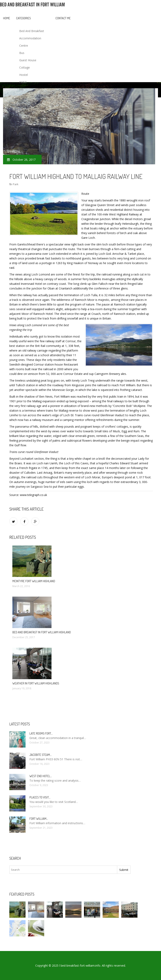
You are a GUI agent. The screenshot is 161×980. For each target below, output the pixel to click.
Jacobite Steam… (40, 755)
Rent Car (25, 119)
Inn (21, 89)
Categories (24, 18)
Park (22, 104)
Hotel (23, 82)
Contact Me (63, 18)
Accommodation (30, 38)
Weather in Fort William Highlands (36, 683)
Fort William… (39, 819)
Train (23, 133)
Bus (22, 53)
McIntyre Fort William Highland (34, 581)
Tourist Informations (33, 126)
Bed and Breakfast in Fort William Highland (42, 632)
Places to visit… (40, 797)
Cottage (25, 67)
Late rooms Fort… (41, 733)
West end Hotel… (41, 776)
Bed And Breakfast (32, 31)
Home (7, 18)
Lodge (23, 97)
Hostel (24, 75)
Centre (24, 46)
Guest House (28, 60)
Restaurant (26, 111)
